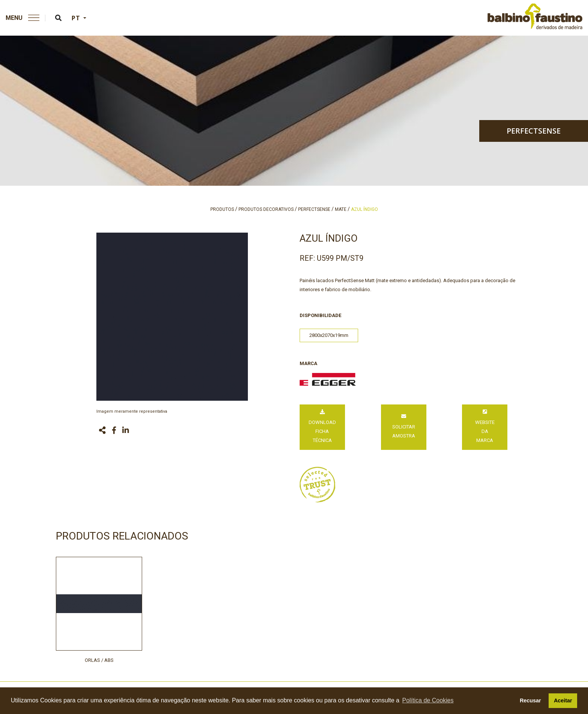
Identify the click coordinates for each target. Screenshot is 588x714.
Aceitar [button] (563, 700)
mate (341, 209)
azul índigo (364, 209)
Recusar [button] (530, 700)
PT (77, 18)
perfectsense (534, 131)
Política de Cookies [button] (428, 700)
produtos (222, 209)
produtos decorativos (266, 209)
